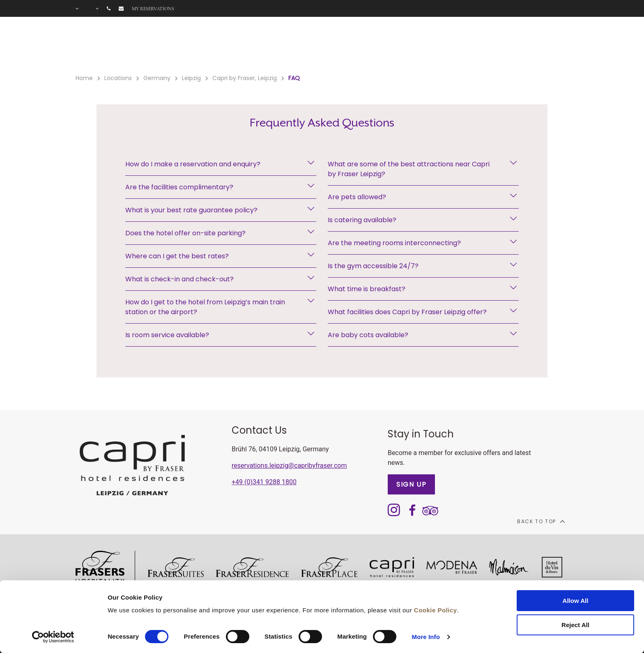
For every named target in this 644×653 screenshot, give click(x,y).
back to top (541, 521)
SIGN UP (411, 484)
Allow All (576, 601)
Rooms (197, 46)
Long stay (431, 46)
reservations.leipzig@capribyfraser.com (289, 466)
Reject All (575, 625)
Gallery (476, 46)
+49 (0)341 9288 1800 (264, 482)
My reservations (153, 9)
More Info (426, 637)
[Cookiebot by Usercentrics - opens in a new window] (53, 637)
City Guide (522, 46)
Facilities (240, 46)
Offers (282, 46)
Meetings (383, 46)
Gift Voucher (330, 46)
